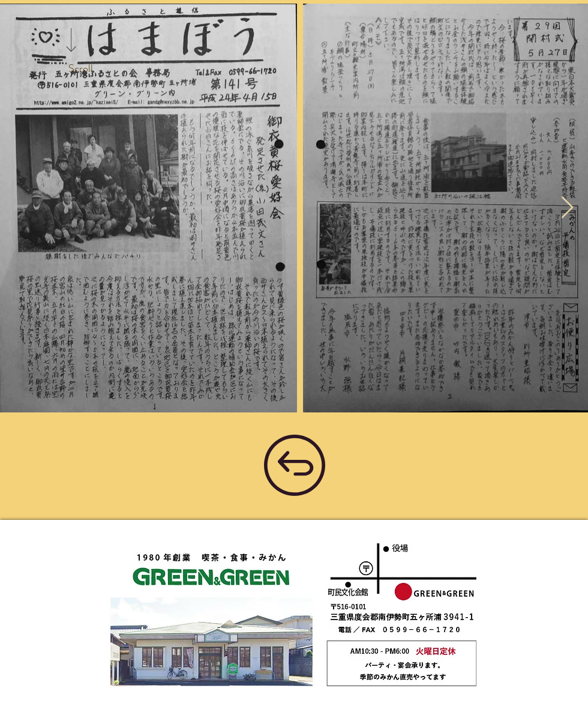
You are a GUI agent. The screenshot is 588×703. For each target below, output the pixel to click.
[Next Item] (567, 208)
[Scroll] (80, 69)
